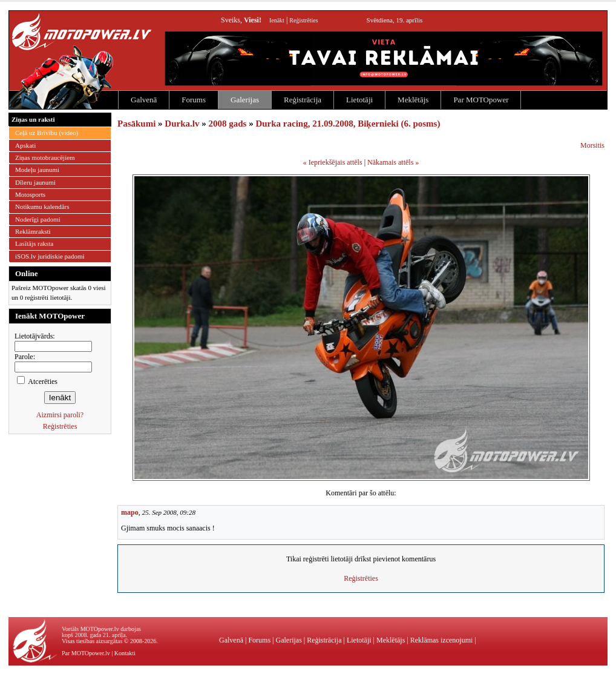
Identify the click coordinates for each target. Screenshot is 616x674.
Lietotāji (359, 100)
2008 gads (227, 124)
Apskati (25, 145)
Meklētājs (413, 100)
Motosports (30, 194)
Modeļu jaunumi (37, 170)
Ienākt (277, 20)
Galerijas (245, 100)
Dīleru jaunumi (35, 182)
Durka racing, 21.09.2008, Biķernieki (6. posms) (348, 124)
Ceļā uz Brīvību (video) (47, 133)
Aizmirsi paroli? (60, 415)
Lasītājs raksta (34, 243)
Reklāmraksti (33, 231)
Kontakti (125, 653)
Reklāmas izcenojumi (442, 640)
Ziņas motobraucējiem (45, 157)
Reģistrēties (303, 20)
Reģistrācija (303, 100)
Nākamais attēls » (393, 162)
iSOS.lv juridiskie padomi (50, 256)
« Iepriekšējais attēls (333, 162)
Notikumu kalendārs (42, 206)
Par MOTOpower (481, 100)
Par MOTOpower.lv (86, 653)
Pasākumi (136, 124)
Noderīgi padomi (38, 219)
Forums (194, 100)
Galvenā (144, 100)
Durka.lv (182, 124)
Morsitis (592, 145)
